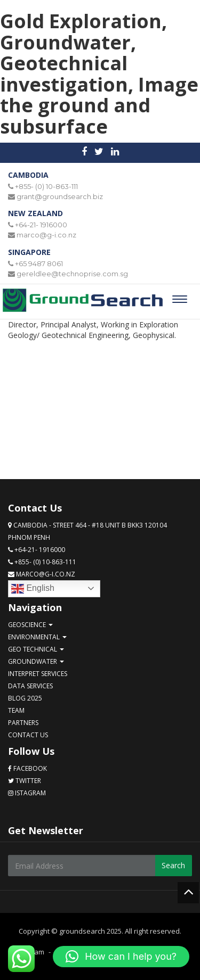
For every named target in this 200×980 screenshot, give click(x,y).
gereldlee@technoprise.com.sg (72, 274)
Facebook (27, 768)
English (33, 589)
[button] (121, 957)
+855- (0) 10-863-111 (46, 186)
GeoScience (30, 625)
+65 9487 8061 (39, 263)
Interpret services (38, 674)
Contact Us (28, 735)
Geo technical (36, 649)
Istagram (27, 793)
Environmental (37, 637)
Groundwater (36, 661)
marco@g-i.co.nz (46, 235)
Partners (23, 723)
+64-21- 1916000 (41, 225)
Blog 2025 (25, 698)
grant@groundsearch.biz (60, 196)
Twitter (25, 781)
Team (16, 710)
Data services (30, 686)
